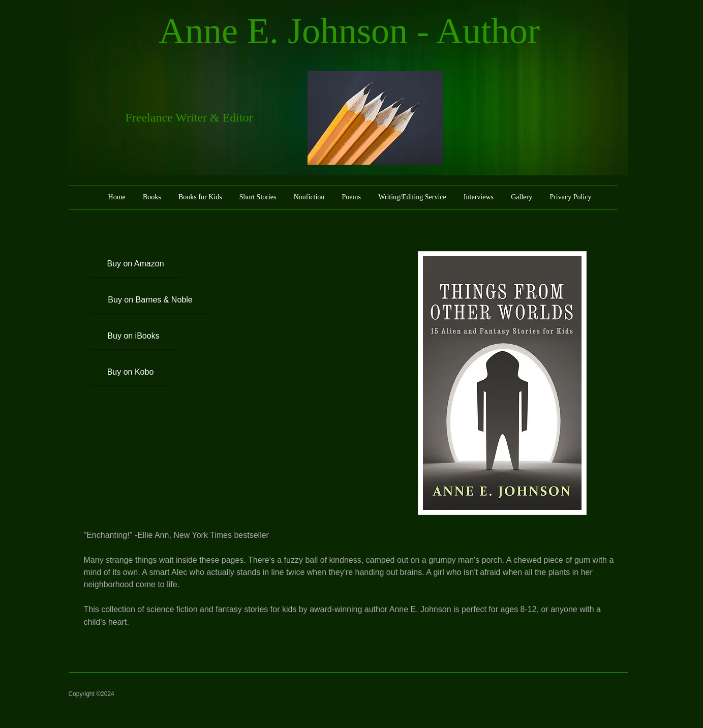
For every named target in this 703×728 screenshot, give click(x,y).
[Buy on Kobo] (131, 372)
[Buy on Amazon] (136, 264)
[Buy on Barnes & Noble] (150, 300)
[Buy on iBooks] (134, 336)
